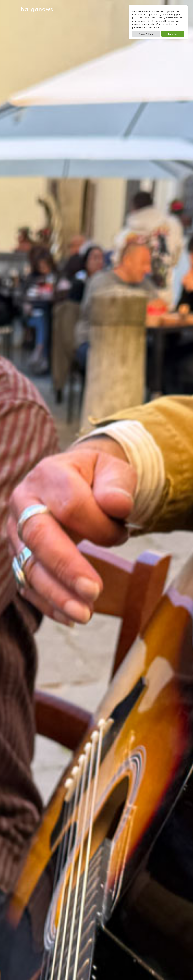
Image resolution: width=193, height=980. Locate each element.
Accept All (173, 34)
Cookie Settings (146, 34)
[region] (158, 22)
